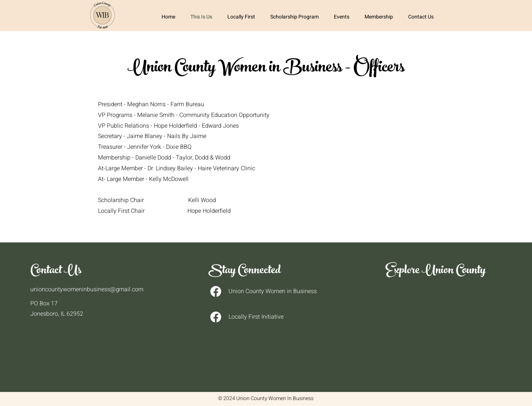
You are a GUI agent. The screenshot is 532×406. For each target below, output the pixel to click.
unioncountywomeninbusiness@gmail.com (87, 289)
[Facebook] (216, 291)
